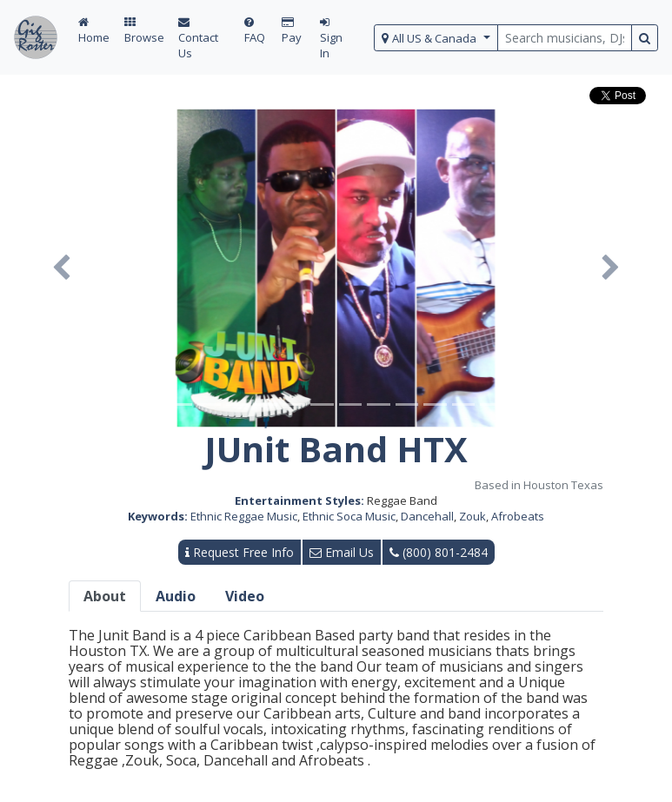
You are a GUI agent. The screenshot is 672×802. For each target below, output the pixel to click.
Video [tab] (245, 596)
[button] (61, 268)
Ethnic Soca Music (349, 516)
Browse (144, 31)
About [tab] (105, 596)
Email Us (342, 552)
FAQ (255, 31)
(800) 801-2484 (439, 552)
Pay (292, 31)
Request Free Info (240, 552)
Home (94, 31)
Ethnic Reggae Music (244, 516)
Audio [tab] (176, 596)
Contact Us (198, 39)
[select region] (436, 38)
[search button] (645, 38)
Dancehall (427, 516)
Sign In (331, 39)
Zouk (472, 516)
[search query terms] (565, 38)
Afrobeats (518, 516)
